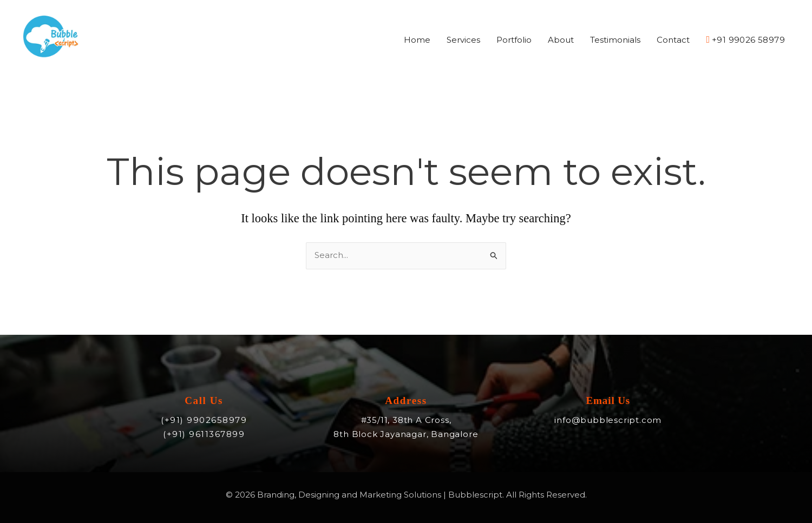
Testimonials (615, 40)
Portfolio (514, 40)
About (561, 40)
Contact (673, 40)
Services (463, 40)
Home (417, 40)
